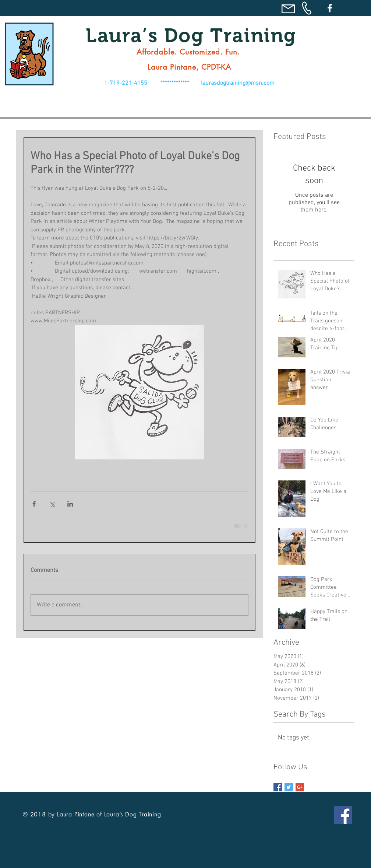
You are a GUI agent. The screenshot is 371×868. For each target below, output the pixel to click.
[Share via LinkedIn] (70, 504)
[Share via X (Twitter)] (52, 504)
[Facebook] (330, 8)
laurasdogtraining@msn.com (238, 83)
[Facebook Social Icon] (343, 815)
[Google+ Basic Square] (300, 787)
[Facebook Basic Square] (278, 787)
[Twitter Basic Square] (289, 787)
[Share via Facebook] (34, 504)
